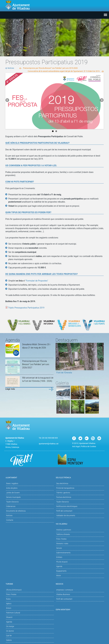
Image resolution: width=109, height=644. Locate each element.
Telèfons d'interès (63, 534)
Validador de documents (66, 516)
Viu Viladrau (80, 524)
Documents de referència (16, 511)
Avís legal (76, 446)
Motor (59, 576)
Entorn (9, 608)
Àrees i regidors (12, 484)
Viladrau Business (63, 594)
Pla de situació (62, 562)
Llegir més (10, 389)
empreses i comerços (65, 590)
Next (101, 100)
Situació (9, 617)
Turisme (29, 584)
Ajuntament (29, 477)
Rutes (8, 599)
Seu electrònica (62, 484)
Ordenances (11, 506)
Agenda (59, 566)
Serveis (59, 548)
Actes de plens (12, 488)
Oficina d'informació (14, 590)
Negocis (80, 584)
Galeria (9, 640)
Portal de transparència (65, 488)
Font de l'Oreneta (64, 373)
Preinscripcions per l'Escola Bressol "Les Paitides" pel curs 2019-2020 (50, 68)
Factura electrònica (64, 497)
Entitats (59, 557)
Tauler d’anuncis (63, 502)
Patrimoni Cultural (13, 613)
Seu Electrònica (80, 477)
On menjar (10, 626)
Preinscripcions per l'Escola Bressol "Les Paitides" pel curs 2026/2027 (36, 364)
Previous (8, 100)
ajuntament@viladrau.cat (49, 444)
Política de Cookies (89, 446)
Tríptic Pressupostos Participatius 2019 (26, 308)
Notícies (11, 68)
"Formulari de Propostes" (37, 281)
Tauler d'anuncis (12, 502)
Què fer (9, 636)
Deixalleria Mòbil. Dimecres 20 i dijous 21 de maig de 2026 (36, 346)
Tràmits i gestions (63, 493)
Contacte (10, 520)
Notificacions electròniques (67, 506)
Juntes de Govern (13, 493)
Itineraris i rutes (62, 544)
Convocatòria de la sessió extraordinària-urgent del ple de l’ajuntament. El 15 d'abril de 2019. (64, 71)
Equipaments (61, 571)
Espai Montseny (63, 610)
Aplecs (9, 604)
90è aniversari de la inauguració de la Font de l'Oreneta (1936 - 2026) (38, 379)
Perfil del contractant (64, 511)
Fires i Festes (61, 539)
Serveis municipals (13, 497)
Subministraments (63, 553)
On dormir (10, 631)
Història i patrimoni (64, 530)
